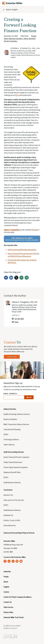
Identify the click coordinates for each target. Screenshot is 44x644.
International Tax (10, 526)
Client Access (8, 607)
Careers (6, 592)
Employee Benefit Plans (12, 472)
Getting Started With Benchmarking (22, 250)
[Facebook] (6, 279)
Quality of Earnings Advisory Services (17, 414)
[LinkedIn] (11, 279)
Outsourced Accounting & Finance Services (19, 533)
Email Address (10, 394)
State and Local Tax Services (14, 500)
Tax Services (8, 490)
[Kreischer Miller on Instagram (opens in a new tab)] (17, 561)
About (6, 582)
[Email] (21, 279)
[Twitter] (16, 279)
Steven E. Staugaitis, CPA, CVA (25, 48)
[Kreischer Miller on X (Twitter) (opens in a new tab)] (13, 561)
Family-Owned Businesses (13, 462)
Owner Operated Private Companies (16, 457)
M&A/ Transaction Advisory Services (16, 424)
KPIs (17, 95)
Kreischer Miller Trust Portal (13, 618)
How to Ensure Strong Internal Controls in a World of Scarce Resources (23, 255)
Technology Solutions (11, 440)
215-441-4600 (19, 319)
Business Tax (8, 495)
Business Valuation (10, 419)
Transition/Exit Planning (12, 430)
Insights (6, 587)
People (6, 577)
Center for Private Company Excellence (17, 597)
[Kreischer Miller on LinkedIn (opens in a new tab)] (9, 561)
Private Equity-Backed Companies (20, 37)
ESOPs (6, 435)
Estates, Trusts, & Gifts (12, 520)
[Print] (27, 279)
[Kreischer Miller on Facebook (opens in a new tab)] (5, 561)
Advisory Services (10, 409)
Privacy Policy (8, 612)
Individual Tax (8, 515)
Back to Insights (12, 10)
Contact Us (12, 357)
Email (35, 230)
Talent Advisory (9, 445)
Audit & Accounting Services (14, 452)
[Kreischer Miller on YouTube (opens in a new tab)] (21, 561)
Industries (7, 572)
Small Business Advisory (12, 483)
